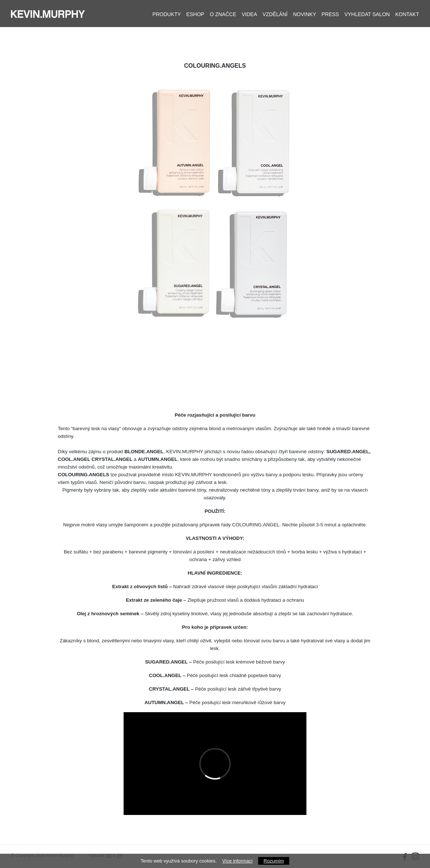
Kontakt (407, 14)
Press (330, 14)
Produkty (167, 14)
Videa (249, 14)
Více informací (237, 861)
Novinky (304, 14)
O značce (223, 14)
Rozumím (274, 861)
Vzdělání (275, 14)
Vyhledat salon (367, 14)
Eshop (195, 14)
